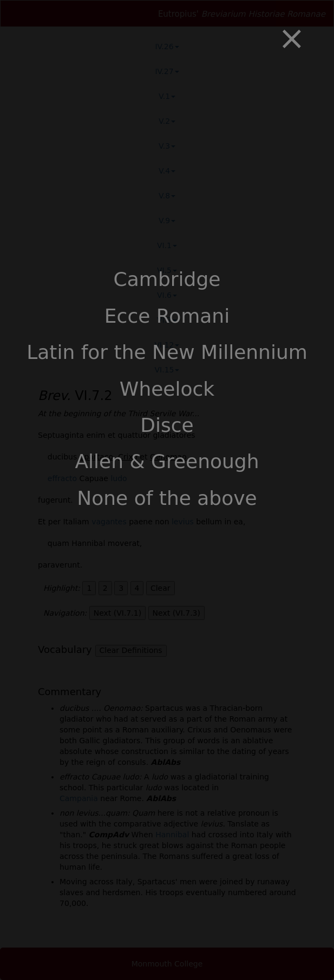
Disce (167, 425)
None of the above (167, 498)
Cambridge (167, 279)
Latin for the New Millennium (167, 352)
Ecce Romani (167, 316)
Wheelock (167, 389)
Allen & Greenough (167, 461)
